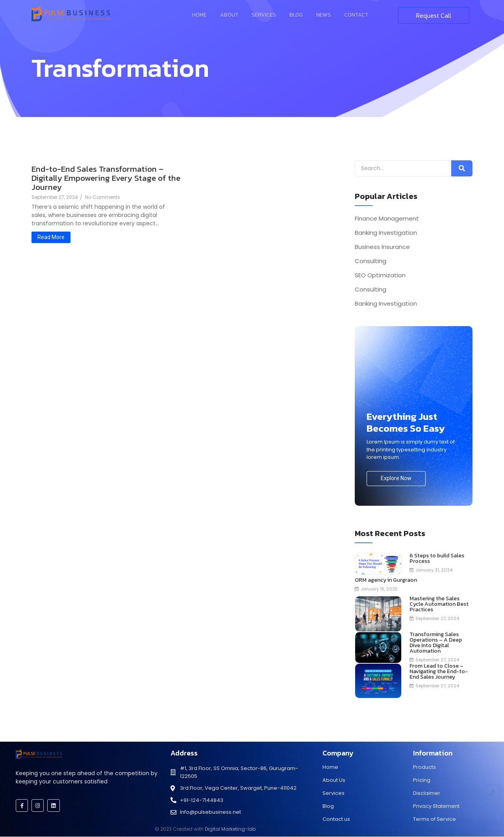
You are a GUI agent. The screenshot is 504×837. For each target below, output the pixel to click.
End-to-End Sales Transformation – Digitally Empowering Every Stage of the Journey (106, 178)
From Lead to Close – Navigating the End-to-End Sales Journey (439, 672)
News (323, 15)
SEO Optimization (380, 275)
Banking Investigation (386, 233)
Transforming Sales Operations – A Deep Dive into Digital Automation (436, 643)
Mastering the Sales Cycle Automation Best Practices (439, 604)
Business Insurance (382, 247)
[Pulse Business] (71, 14)
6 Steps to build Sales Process (437, 559)
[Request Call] (434, 15)
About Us (334, 780)
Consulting (371, 261)
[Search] (403, 168)
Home (199, 15)
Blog (296, 15)
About (229, 15)
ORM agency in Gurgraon (386, 580)
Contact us (336, 819)
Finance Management (387, 219)
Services (264, 15)
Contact (356, 15)
